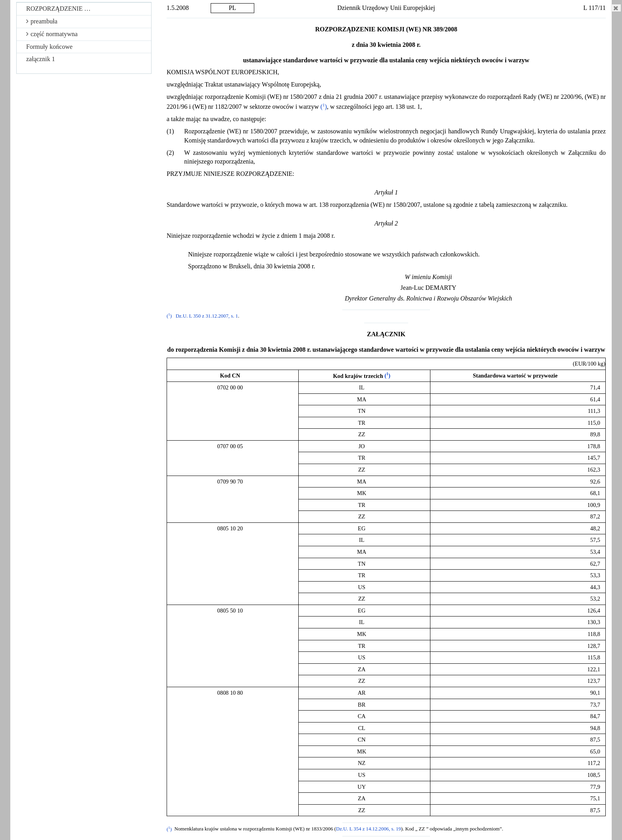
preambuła (42, 21)
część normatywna (52, 34)
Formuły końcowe (49, 47)
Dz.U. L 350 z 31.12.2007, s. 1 (207, 316)
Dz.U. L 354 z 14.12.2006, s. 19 (369, 829)
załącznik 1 (40, 59)
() (324, 107)
